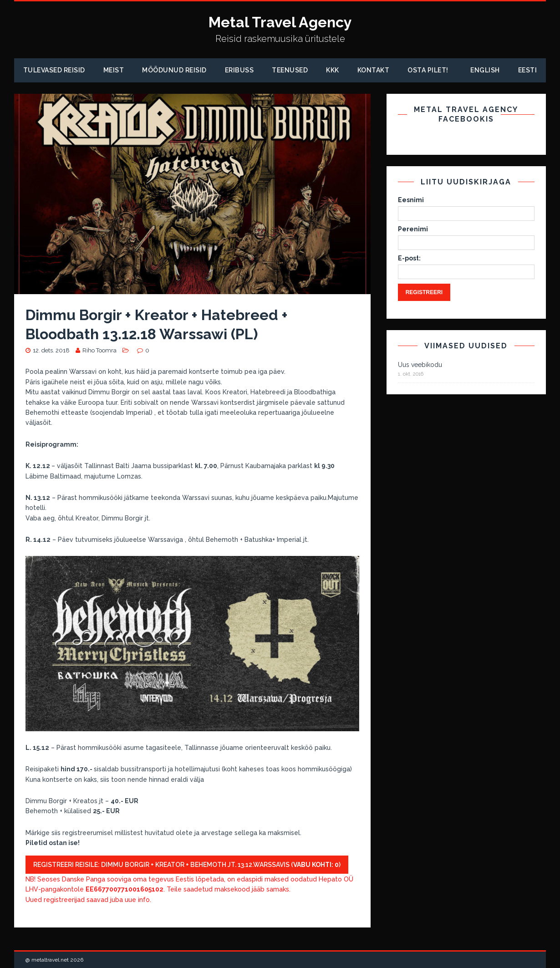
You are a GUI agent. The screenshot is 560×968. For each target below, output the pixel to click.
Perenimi (413, 229)
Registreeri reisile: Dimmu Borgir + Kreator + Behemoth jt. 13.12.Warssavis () (187, 865)
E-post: (409, 258)
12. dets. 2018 (51, 350)
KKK (333, 70)
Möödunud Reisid (174, 70)
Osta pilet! (428, 70)
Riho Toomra (99, 350)
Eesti (528, 70)
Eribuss (239, 70)
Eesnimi (411, 200)
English (485, 70)
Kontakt (374, 70)
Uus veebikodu (420, 365)
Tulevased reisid (54, 70)
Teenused (290, 70)
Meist (114, 70)
